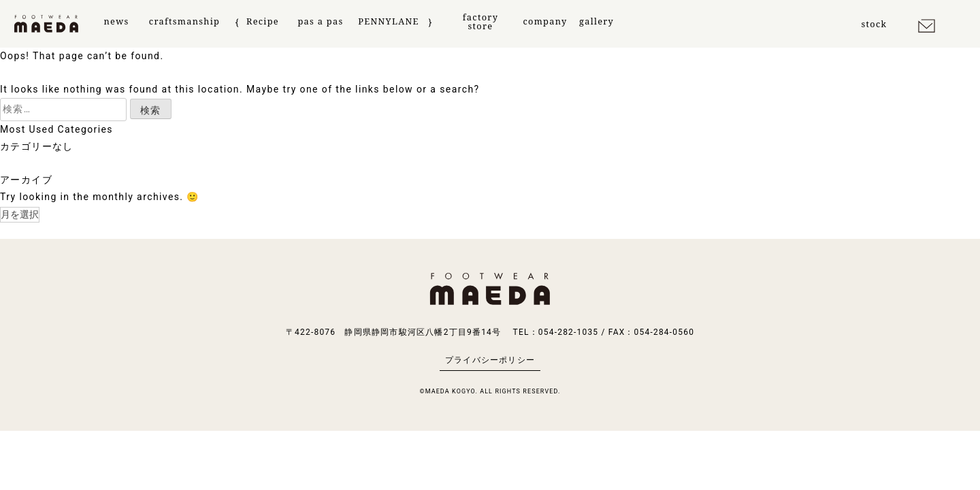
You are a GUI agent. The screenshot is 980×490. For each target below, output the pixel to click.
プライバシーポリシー (490, 360)
